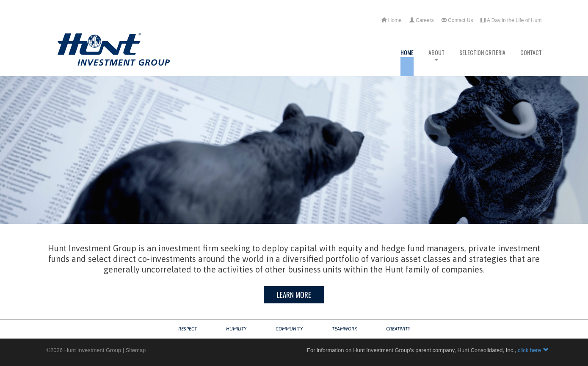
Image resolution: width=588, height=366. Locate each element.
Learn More (294, 295)
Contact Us (457, 20)
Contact (531, 62)
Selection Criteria (482, 62)
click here (533, 350)
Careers (422, 20)
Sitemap (136, 350)
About (436, 62)
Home (391, 20)
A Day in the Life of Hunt (511, 20)
